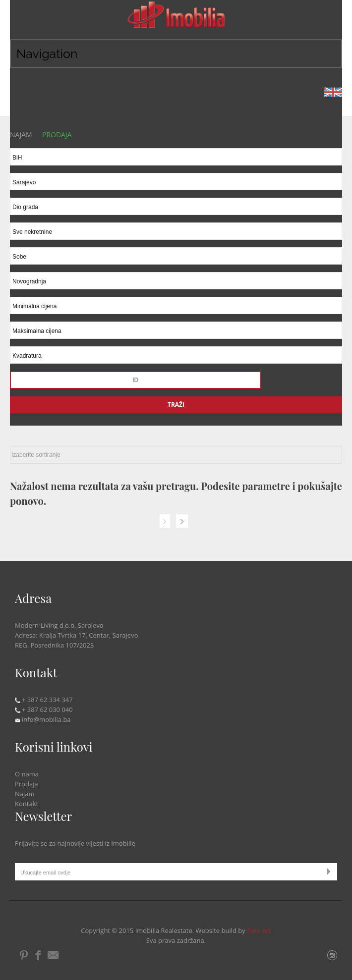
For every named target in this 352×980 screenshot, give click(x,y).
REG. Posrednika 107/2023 (54, 645)
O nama (27, 774)
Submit (331, 871)
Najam (25, 794)
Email (54, 955)
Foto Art (259, 930)
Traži (176, 405)
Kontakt (27, 804)
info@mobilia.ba (43, 719)
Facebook (38, 955)
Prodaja (27, 784)
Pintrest (24, 955)
